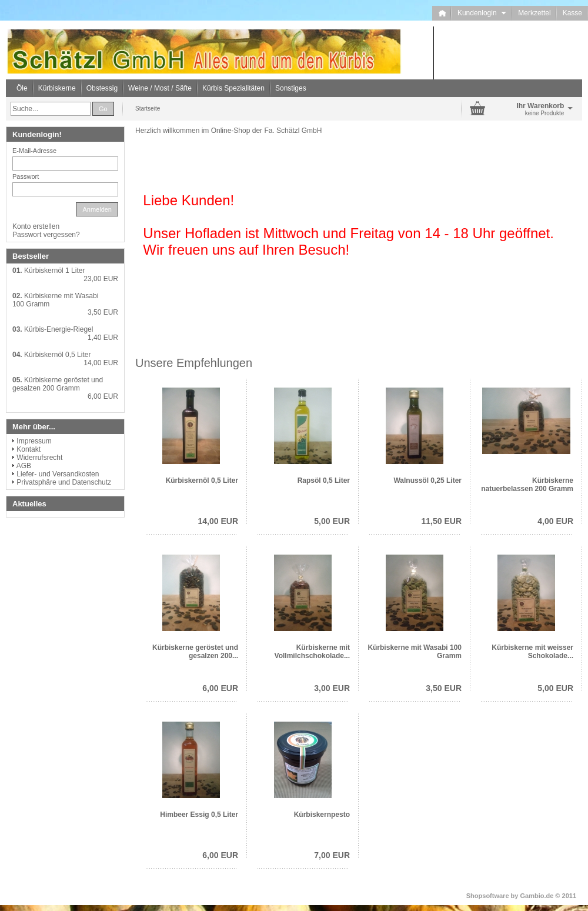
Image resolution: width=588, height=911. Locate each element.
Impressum (34, 441)
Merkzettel (534, 13)
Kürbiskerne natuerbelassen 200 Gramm (527, 485)
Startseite (148, 109)
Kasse (572, 13)
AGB (24, 466)
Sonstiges (291, 88)
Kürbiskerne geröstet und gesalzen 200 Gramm (58, 384)
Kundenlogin (482, 13)
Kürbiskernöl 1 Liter (54, 271)
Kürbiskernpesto (322, 815)
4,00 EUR (555, 521)
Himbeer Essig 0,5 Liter (199, 815)
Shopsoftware (488, 896)
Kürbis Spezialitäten (233, 88)
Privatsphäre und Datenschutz (64, 482)
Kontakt (29, 449)
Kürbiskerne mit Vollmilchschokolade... (312, 652)
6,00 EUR (220, 688)
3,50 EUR (444, 688)
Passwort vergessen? (46, 235)
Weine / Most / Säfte (160, 88)
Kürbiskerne (57, 88)
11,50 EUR (442, 521)
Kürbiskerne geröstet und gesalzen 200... (195, 652)
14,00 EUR (218, 521)
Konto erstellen (36, 226)
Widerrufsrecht (39, 458)
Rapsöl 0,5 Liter (324, 480)
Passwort (26, 176)
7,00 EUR (332, 855)
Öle (22, 88)
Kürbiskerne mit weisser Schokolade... (532, 652)
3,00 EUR (332, 688)
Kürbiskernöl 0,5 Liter (202, 480)
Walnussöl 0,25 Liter (427, 480)
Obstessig (102, 88)
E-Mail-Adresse (34, 151)
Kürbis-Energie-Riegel (59, 329)
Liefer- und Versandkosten (58, 474)
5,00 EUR (332, 521)
